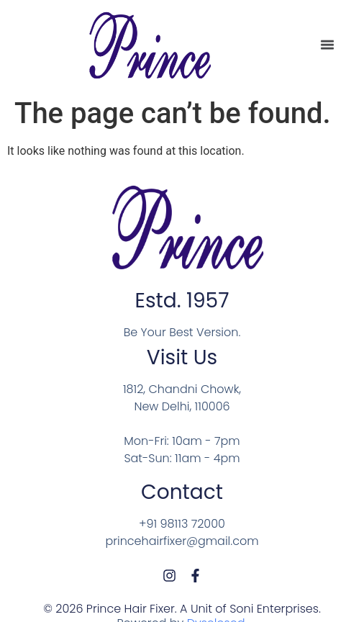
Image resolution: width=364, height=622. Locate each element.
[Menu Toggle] (327, 44)
